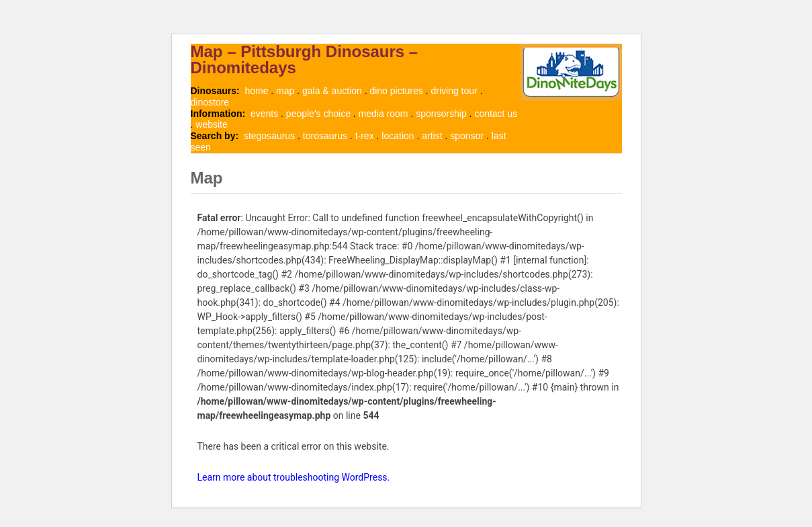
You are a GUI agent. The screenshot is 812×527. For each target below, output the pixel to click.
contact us (496, 114)
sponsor (467, 136)
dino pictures (396, 91)
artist (432, 136)
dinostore (210, 102)
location (398, 136)
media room (384, 114)
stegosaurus (269, 136)
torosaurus (325, 136)
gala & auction (332, 91)
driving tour (454, 91)
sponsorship (441, 114)
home (256, 91)
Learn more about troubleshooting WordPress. (294, 477)
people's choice (318, 114)
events (264, 114)
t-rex (365, 136)
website (211, 124)
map (285, 91)
